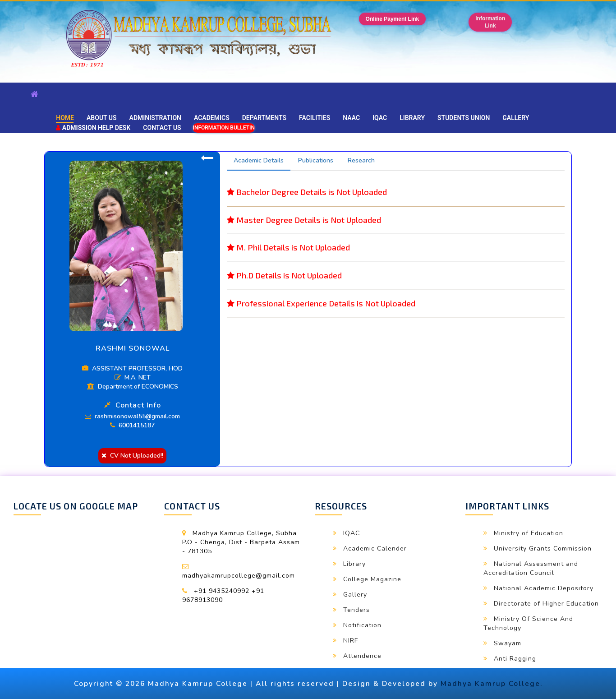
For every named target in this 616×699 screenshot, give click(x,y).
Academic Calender (375, 549)
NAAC (351, 118)
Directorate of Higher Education (546, 604)
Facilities (315, 118)
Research (361, 160)
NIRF (351, 641)
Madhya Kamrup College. (492, 683)
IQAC (380, 118)
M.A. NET (133, 377)
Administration (155, 118)
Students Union (464, 118)
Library (412, 118)
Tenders (356, 610)
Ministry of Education (529, 533)
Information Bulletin (224, 128)
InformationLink (490, 22)
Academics (212, 118)
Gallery (516, 118)
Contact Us (162, 128)
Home (65, 118)
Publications (316, 160)
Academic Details (259, 160)
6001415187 (132, 425)
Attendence (362, 656)
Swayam (508, 643)
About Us (102, 118)
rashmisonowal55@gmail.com (132, 416)
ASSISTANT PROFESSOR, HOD (132, 368)
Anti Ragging (515, 659)
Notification (362, 625)
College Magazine (372, 579)
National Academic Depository (544, 588)
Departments (264, 118)
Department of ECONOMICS (133, 387)
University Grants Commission (543, 549)
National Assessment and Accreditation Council (531, 568)
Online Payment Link (393, 19)
